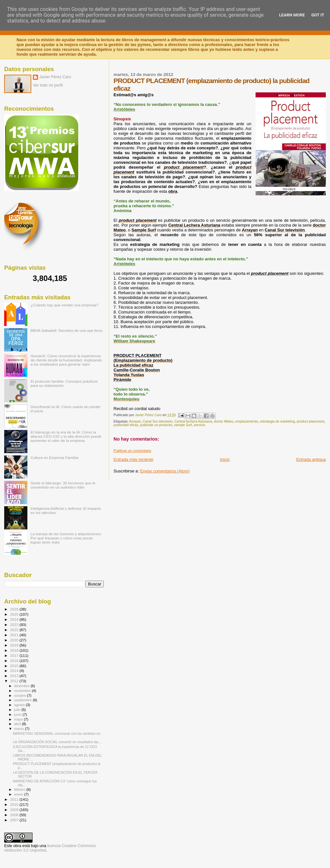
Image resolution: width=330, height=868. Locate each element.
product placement (311, 421)
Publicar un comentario (132, 451)
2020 (15, 640)
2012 (15, 681)
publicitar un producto (156, 425)
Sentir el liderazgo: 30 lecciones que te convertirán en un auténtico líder (63, 485)
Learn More (292, 15)
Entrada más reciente (133, 459)
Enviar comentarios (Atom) (165, 471)
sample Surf (183, 425)
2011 (15, 799)
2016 (15, 661)
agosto (20, 705)
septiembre (24, 700)
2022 (15, 630)
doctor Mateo (224, 421)
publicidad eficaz (126, 425)
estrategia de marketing (277, 421)
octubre (21, 695)
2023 (15, 625)
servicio (199, 425)
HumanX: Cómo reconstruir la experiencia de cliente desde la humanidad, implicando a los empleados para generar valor (66, 360)
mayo (19, 719)
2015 (15, 666)
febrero (20, 789)
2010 (15, 804)
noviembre (23, 691)
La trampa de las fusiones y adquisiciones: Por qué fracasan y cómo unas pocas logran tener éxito (66, 538)
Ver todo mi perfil (48, 85)
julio (18, 710)
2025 (15, 614)
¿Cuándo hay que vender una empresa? (64, 305)
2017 (15, 655)
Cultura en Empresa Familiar (55, 457)
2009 (15, 810)
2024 (15, 619)
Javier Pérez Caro (55, 77)
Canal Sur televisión (158, 421)
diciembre (22, 686)
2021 (15, 635)
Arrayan (135, 421)
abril (18, 724)
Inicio (225, 459)
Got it (318, 15)
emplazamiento (247, 421)
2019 (15, 645)
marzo (20, 729)
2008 (15, 815)
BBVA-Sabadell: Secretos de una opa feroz (67, 330)
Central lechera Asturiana (193, 421)
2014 (15, 671)
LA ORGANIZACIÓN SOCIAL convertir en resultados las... (57, 742)
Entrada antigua (311, 459)
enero (19, 794)
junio (19, 714)
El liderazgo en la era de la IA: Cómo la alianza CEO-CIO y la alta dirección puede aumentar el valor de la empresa (66, 436)
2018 (15, 650)
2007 (15, 820)
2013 (15, 676)
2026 (15, 609)
